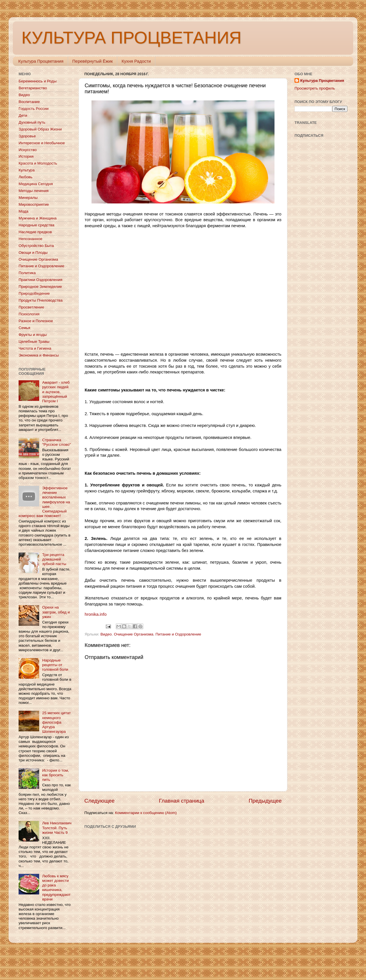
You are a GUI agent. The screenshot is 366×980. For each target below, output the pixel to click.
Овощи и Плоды (33, 253)
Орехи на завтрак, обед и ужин (56, 612)
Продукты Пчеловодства (41, 300)
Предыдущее (265, 801)
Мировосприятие (34, 204)
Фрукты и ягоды (33, 335)
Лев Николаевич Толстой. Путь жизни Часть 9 (57, 828)
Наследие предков (35, 232)
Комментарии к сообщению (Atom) (146, 813)
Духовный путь (32, 122)
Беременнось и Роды (38, 81)
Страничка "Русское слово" (56, 442)
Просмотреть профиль (315, 88)
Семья (24, 328)
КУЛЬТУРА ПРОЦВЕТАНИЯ (131, 38)
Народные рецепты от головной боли (55, 665)
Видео (106, 634)
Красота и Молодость (38, 163)
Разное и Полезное (36, 321)
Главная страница (182, 801)
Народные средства (36, 225)
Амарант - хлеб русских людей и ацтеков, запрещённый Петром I (56, 392)
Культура (27, 170)
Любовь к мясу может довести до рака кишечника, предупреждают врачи (56, 888)
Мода (23, 211)
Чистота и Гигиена (35, 348)
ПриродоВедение (34, 293)
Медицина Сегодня (36, 184)
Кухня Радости (136, 61)
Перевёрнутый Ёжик (93, 61)
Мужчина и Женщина (38, 218)
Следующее (100, 801)
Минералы (28, 198)
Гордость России (34, 109)
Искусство (28, 150)
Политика (27, 273)
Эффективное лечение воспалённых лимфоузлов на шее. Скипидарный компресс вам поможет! (44, 502)
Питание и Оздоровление (178, 634)
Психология (29, 314)
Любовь (25, 177)
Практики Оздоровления (40, 280)
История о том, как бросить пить (55, 775)
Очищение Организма (134, 634)
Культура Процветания (41, 61)
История (26, 156)
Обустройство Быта (36, 246)
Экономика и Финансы (39, 355)
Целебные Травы (34, 341)
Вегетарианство (33, 88)
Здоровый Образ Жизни (40, 129)
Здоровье (27, 136)
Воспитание (29, 102)
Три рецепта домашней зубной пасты (54, 559)
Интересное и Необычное (42, 143)
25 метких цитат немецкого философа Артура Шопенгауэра (56, 722)
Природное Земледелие (40, 287)
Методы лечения (34, 191)
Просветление (31, 307)
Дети (23, 115)
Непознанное (30, 239)
